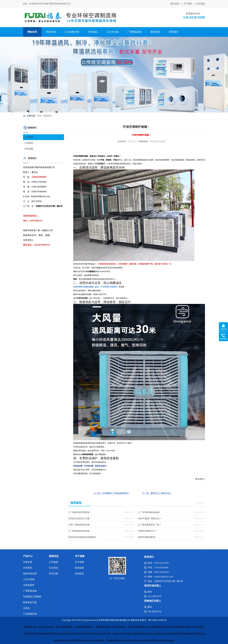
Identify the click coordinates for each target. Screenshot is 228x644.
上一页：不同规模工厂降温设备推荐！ (112, 493)
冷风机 (26, 608)
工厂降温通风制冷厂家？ (150, 525)
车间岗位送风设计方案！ (80, 518)
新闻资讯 (155, 32)
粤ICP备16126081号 (157, 620)
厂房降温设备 (134, 32)
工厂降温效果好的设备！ (80, 531)
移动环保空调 (30, 574)
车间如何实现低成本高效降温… (83, 537)
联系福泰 (201, 4)
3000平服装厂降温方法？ (150, 518)
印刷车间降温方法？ (148, 531)
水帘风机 (93, 32)
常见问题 (29, 149)
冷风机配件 (29, 585)
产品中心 (28, 556)
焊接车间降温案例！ (148, 537)
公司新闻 (29, 137)
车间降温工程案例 (32, 597)
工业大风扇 (112, 32)
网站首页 (32, 32)
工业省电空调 (72, 32)
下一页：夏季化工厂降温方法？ (157, 493)
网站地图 (175, 4)
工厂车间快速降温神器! (149, 512)
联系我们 (174, 32)
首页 (39, 116)
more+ (200, 503)
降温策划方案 (30, 602)
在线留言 (79, 574)
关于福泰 (188, 4)
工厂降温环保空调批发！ (80, 512)
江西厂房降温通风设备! (79, 525)
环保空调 (51, 32)
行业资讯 (29, 143)
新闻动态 (48, 116)
